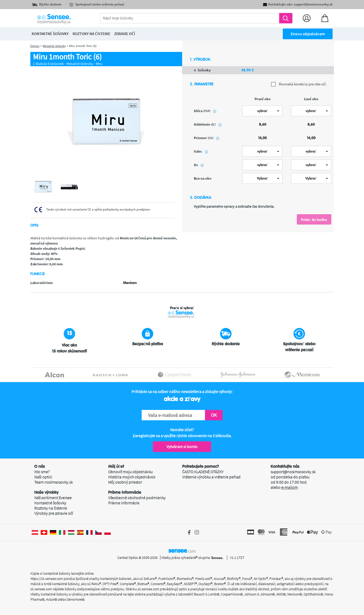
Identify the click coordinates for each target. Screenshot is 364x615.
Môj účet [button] (116, 467)
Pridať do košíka (314, 220)
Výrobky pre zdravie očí (54, 513)
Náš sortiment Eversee (53, 498)
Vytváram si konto (182, 447)
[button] (71, 467)
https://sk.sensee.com (47, 579)
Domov (35, 46)
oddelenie (208, 124)
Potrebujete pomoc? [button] (201, 467)
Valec (201, 151)
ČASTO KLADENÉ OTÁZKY (203, 472)
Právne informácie (124, 503)
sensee (182, 551)
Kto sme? (42, 472)
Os (199, 165)
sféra (205, 111)
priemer (207, 138)
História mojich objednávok (132, 477)
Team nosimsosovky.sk (53, 482)
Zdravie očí (125, 34)
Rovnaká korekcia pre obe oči (299, 84)
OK (214, 415)
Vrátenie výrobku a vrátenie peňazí (211, 477)
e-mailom (290, 487)
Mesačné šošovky (54, 46)
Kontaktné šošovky (50, 503)
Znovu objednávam (308, 34)
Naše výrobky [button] (46, 492)
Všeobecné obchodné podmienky (137, 498)
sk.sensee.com (41, 589)
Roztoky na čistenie (51, 508)
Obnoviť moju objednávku (130, 472)
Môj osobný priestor (125, 482)
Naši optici (43, 477)
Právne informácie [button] (125, 492)
